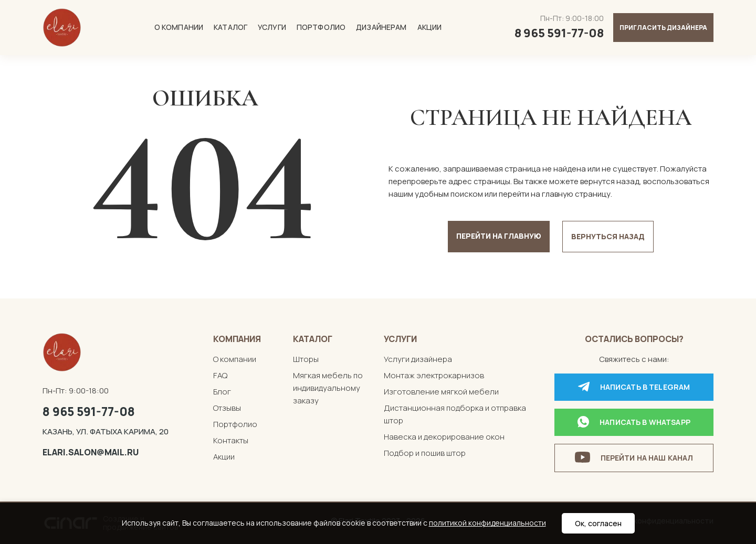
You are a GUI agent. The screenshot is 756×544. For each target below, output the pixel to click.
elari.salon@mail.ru (91, 452)
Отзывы (227, 408)
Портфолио (321, 27)
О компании (179, 27)
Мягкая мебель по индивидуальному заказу (328, 388)
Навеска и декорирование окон (444, 437)
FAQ (220, 375)
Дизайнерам (381, 27)
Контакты (231, 440)
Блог (222, 392)
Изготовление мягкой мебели (441, 392)
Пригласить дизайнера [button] (663, 28)
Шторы (306, 359)
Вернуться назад (608, 236)
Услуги (272, 27)
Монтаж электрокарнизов (434, 375)
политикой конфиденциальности (487, 523)
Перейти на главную (499, 236)
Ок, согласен (598, 523)
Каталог (230, 27)
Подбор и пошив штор (425, 453)
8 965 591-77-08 (89, 411)
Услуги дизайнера (418, 359)
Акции (430, 27)
